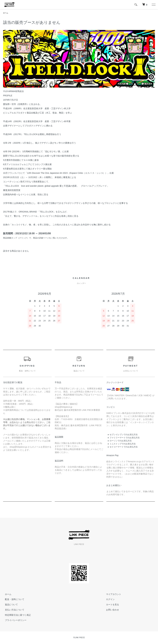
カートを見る (111, 605)
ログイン (109, 600)
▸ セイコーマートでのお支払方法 (123, 447)
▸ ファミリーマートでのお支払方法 (124, 438)
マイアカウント (112, 595)
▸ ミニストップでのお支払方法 (122, 444)
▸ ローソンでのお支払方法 (120, 441)
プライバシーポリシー (14, 620)
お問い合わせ (111, 610)
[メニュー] (153, 5)
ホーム (6, 13)
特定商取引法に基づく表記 (16, 615)
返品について (10, 605)
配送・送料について (13, 600)
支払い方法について (13, 610)
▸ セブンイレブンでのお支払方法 (123, 435)
